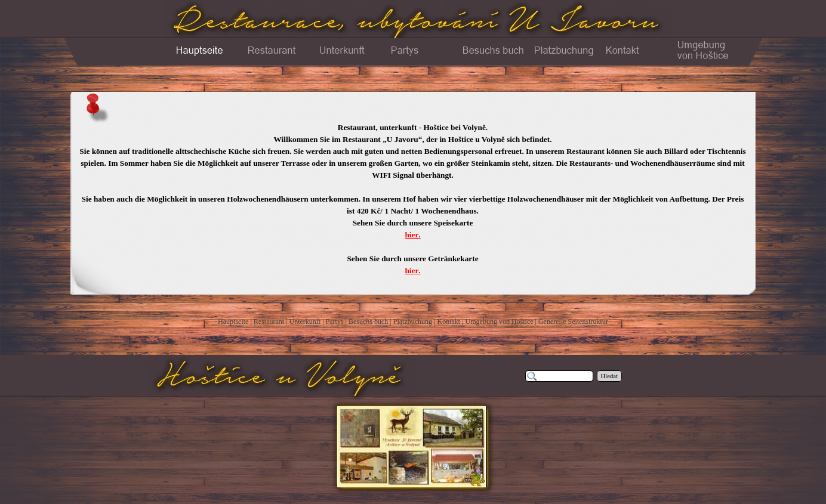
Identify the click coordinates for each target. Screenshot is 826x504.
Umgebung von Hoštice (500, 321)
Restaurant (269, 321)
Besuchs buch (368, 321)
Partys (335, 321)
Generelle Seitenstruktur (573, 321)
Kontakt (449, 321)
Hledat (609, 376)
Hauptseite (233, 321)
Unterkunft (305, 321)
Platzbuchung (413, 321)
